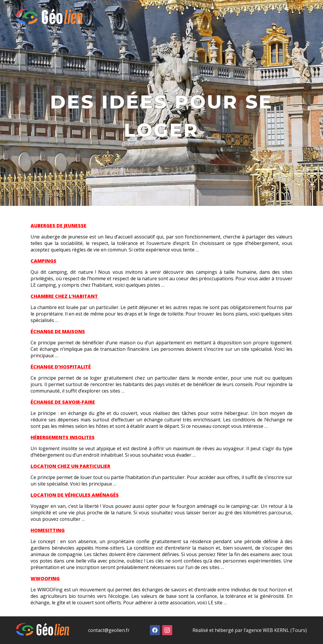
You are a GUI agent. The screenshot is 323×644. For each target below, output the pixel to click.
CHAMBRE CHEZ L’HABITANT (64, 296)
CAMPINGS (43, 261)
